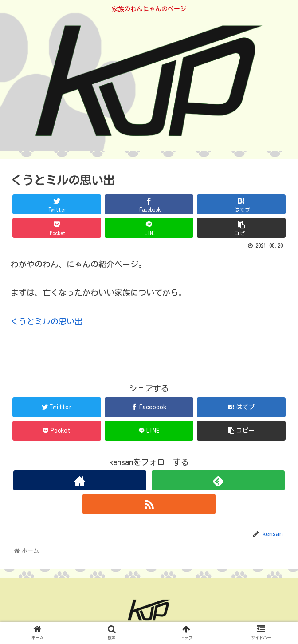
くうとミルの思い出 (47, 321)
